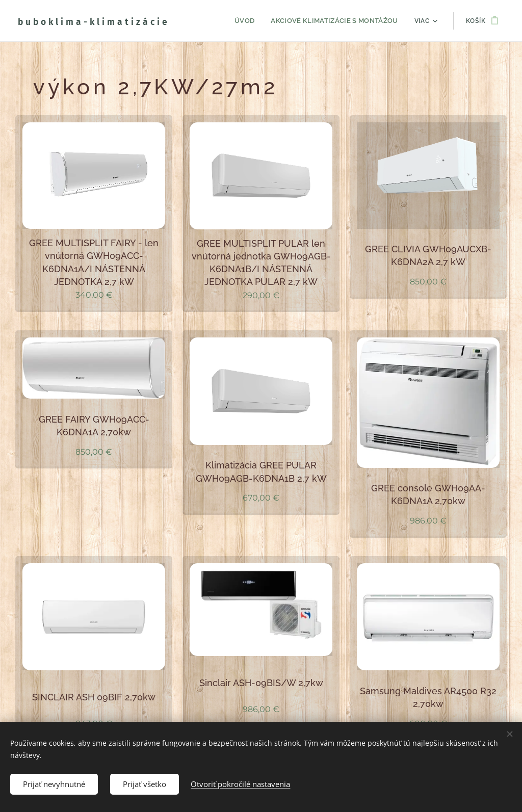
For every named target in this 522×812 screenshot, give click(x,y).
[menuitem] (208, 21)
